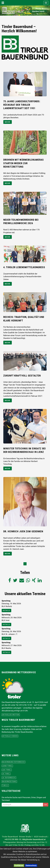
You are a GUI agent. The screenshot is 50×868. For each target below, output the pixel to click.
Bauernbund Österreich (13, 762)
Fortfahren (19, 865)
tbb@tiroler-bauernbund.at (34, 839)
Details (6, 611)
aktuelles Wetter (11, 715)
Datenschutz (31, 865)
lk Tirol (6, 774)
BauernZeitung (9, 782)
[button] (4, 11)
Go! (46, 805)
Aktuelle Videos (10, 736)
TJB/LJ (5, 785)
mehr (8, 122)
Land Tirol (7, 766)
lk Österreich (9, 778)
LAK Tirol (7, 770)
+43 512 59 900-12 (13, 839)
